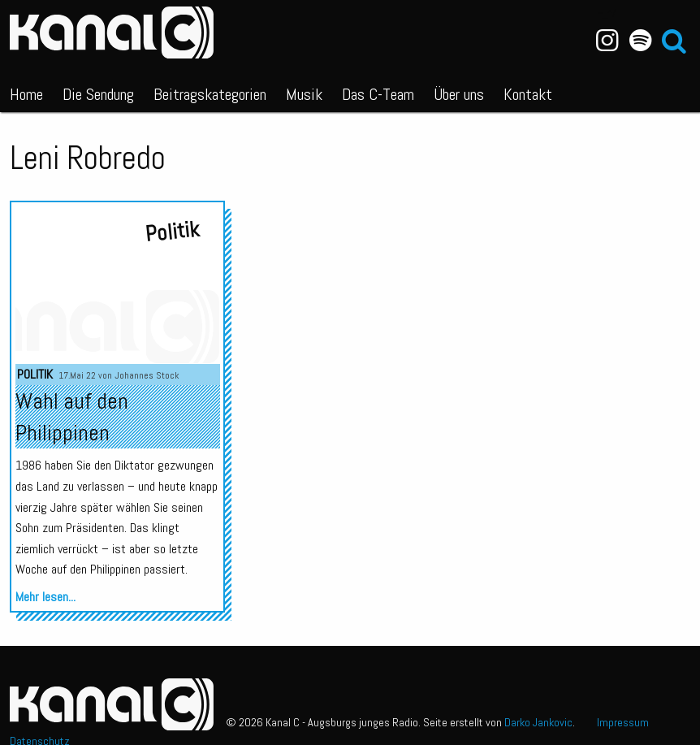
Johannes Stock (147, 375)
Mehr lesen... (45, 597)
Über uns (459, 94)
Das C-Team (378, 94)
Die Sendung (98, 94)
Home (26, 94)
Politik (35, 374)
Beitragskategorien (210, 94)
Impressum (623, 722)
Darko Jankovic (538, 722)
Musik (304, 94)
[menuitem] (26, 91)
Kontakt (528, 94)
